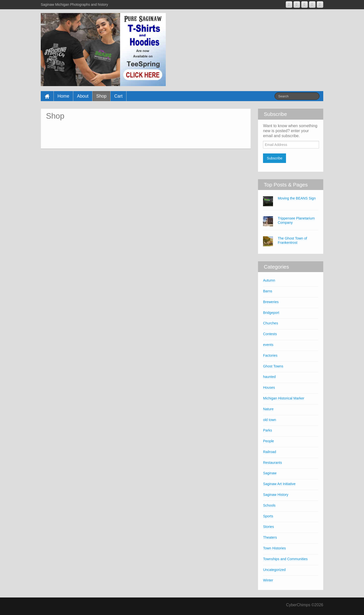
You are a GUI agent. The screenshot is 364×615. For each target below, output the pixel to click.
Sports (268, 516)
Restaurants (272, 463)
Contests (270, 334)
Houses (269, 387)
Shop (101, 96)
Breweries (271, 302)
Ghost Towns (273, 366)
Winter (268, 580)
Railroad (269, 452)
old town (269, 420)
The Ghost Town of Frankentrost (292, 240)
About (83, 96)
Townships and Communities (285, 559)
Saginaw (270, 473)
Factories (270, 355)
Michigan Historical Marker (284, 398)
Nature (268, 409)
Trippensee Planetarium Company (296, 220)
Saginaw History (276, 495)
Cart (118, 96)
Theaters (270, 537)
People (268, 441)
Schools (269, 505)
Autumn (269, 280)
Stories (268, 527)
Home (63, 96)
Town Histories (274, 548)
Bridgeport (271, 313)
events (268, 345)
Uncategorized (274, 570)
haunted (269, 377)
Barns (268, 291)
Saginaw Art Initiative (279, 484)
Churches (270, 323)
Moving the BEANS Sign (297, 198)
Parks (267, 430)
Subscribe (274, 158)
